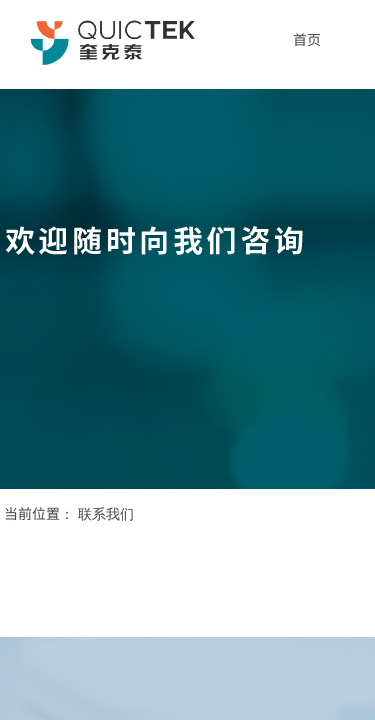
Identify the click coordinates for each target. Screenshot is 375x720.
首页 (307, 39)
